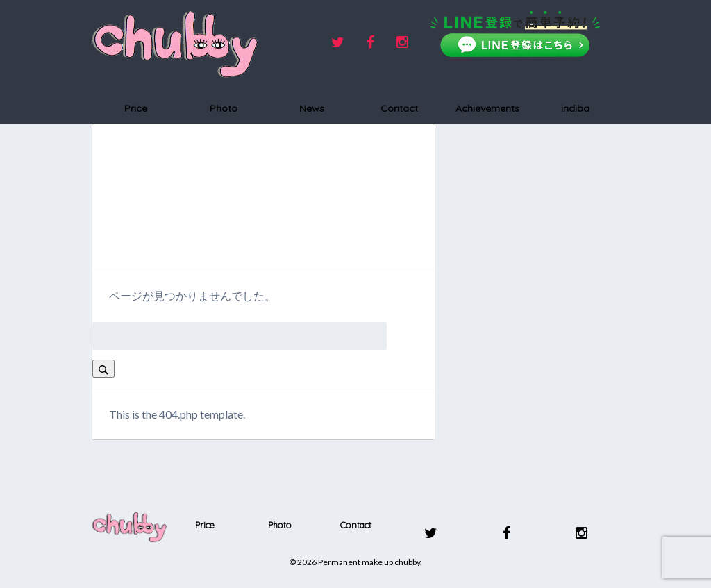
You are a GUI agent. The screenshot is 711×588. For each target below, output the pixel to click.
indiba (575, 108)
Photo (224, 108)
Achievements (487, 108)
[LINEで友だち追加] (515, 34)
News (312, 108)
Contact (399, 108)
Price (136, 108)
